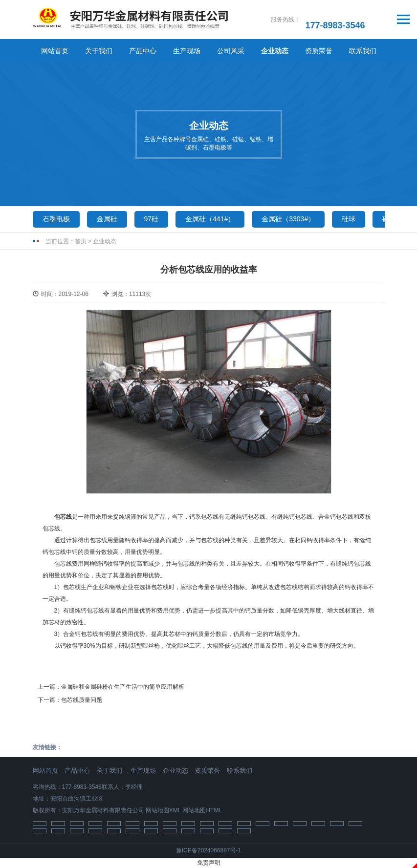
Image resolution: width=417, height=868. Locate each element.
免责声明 (209, 863)
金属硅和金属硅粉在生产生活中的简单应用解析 (123, 687)
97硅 (152, 219)
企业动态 (275, 51)
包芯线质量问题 (82, 700)
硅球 (349, 219)
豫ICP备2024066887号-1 (208, 850)
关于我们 (99, 51)
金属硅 (107, 219)
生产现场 (187, 51)
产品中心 (143, 51)
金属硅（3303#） (288, 219)
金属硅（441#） (210, 219)
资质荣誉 (319, 51)
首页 (81, 241)
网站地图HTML (202, 810)
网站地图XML (163, 810)
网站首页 (55, 51)
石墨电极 (56, 219)
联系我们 (363, 51)
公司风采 (231, 51)
